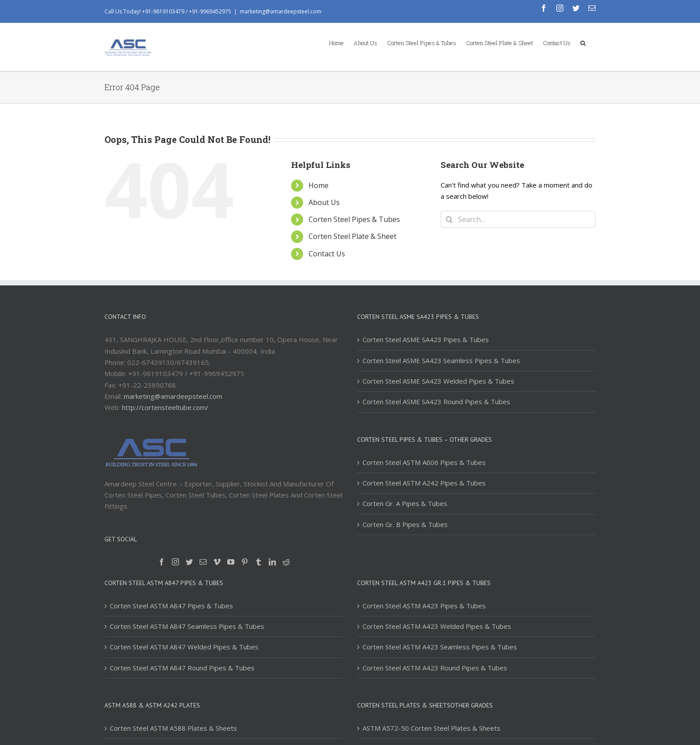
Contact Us (327, 254)
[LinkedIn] (272, 562)
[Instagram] (175, 562)
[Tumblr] (258, 562)
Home (319, 185)
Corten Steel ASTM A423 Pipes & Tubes (424, 606)
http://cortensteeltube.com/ (165, 407)
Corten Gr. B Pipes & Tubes (405, 524)
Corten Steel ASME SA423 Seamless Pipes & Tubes (441, 360)
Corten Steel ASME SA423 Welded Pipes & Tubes (438, 381)
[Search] (583, 42)
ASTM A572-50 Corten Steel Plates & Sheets (431, 728)
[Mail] (203, 562)
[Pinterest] (245, 562)
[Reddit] (286, 562)
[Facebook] (162, 562)
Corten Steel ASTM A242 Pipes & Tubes (424, 483)
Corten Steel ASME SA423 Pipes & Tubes (426, 339)
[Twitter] (189, 562)
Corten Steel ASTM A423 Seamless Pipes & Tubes (440, 647)
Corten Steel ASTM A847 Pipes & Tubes (171, 606)
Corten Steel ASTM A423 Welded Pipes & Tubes (437, 626)
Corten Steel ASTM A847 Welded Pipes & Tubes (184, 647)
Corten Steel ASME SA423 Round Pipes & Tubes (436, 402)
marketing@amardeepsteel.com (281, 11)
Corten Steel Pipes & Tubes (354, 219)
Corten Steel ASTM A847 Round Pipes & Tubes (182, 668)
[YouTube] (231, 562)
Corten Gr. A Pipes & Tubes (405, 503)
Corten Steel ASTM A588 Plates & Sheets (173, 728)
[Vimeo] (217, 562)
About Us (324, 202)
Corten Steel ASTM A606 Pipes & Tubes (424, 462)
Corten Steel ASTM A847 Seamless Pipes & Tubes (187, 626)
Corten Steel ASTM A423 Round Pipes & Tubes (435, 668)
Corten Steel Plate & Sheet (352, 236)
